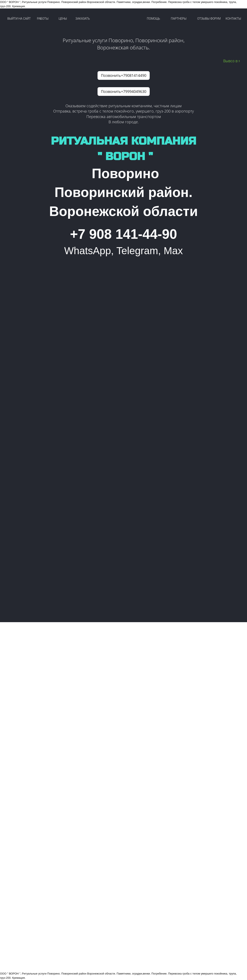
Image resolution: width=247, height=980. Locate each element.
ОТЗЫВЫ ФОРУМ (209, 19)
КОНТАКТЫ (233, 19)
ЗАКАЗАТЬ (83, 19)
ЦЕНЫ (63, 19)
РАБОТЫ (43, 19)
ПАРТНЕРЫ (179, 19)
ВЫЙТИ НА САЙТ (19, 19)
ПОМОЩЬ (154, 19)
